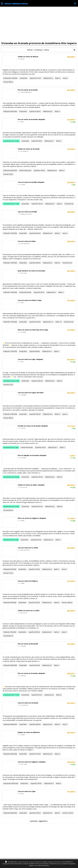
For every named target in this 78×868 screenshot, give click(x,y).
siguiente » (43, 821)
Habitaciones (48, 78)
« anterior (33, 821)
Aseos (65, 78)
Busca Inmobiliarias (16, 4)
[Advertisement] (39, 24)
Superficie (33, 78)
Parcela (6, 82)
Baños (57, 78)
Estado (22, 78)
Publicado (7, 111)
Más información (44, 865)
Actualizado (7, 78)
